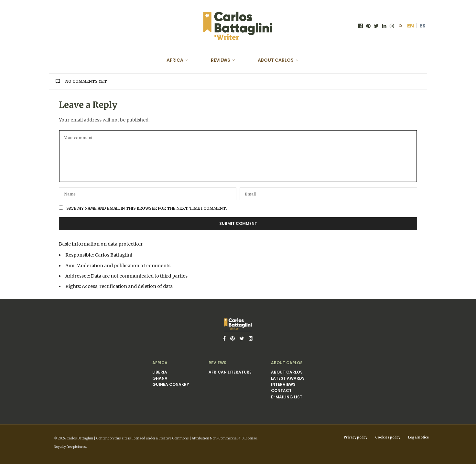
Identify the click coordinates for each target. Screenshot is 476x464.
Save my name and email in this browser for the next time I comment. (147, 208)
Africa (175, 60)
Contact (281, 390)
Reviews (221, 60)
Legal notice (418, 437)
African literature (230, 372)
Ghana (160, 378)
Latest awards (288, 378)
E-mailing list (287, 397)
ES (422, 26)
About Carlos (276, 60)
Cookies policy (388, 437)
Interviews (283, 384)
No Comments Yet (81, 81)
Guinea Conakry (171, 384)
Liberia (160, 372)
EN (411, 26)
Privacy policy (356, 437)
